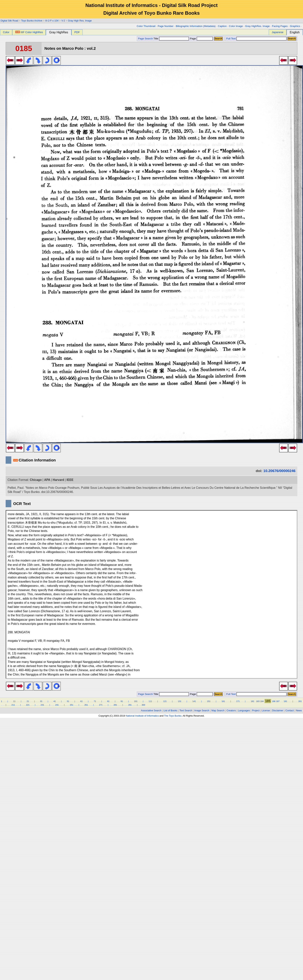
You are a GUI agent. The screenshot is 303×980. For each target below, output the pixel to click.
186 (274, 701)
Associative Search (151, 710)
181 (252, 701)
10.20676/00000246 (279, 471)
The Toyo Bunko (173, 716)
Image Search (202, 710)
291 (130, 705)
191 (285, 701)
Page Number (166, 26)
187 (278, 701)
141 (194, 701)
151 (209, 701)
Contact (290, 710)
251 (72, 705)
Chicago (36, 480)
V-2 (63, 21)
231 (42, 705)
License (266, 710)
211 (13, 705)
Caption (222, 26)
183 (258, 701)
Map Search (218, 710)
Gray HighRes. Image (257, 26)
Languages (244, 710)
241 (57, 705)
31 (41, 701)
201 (300, 701)
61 (81, 701)
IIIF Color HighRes (29, 32)
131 (180, 701)
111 (150, 701)
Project (256, 710)
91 (122, 701)
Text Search (186, 710)
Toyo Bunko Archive (32, 21)
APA (47, 480)
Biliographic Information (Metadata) (196, 26)
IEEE (70, 480)
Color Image (236, 26)
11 (14, 701)
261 (86, 705)
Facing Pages (280, 26)
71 (95, 701)
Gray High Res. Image (80, 21)
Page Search (145, 39)
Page (201, 39)
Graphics (295, 26)
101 (136, 701)
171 (238, 701)
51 (68, 701)
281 (115, 705)
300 (143, 705)
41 (55, 701)
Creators (231, 710)
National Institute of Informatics (142, 716)
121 (165, 701)
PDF (77, 32)
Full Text (231, 39)
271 (101, 705)
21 (28, 701)
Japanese (278, 32)
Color (6, 32)
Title (171, 39)
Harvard (58, 480)
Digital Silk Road (9, 21)
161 (223, 701)
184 (262, 701)
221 (28, 705)
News (299, 710)
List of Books (170, 710)
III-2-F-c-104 (52, 21)
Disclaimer (278, 710)
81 (108, 701)
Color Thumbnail (146, 26)
